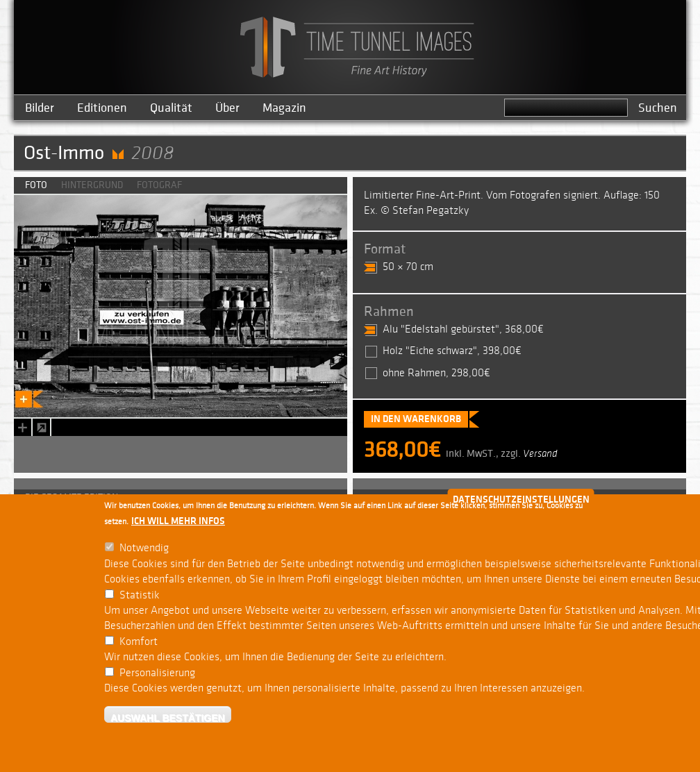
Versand (540, 453)
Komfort (139, 642)
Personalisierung (157, 673)
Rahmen (389, 312)
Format (385, 249)
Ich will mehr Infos (178, 521)
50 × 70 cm (408, 267)
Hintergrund (92, 185)
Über (227, 108)
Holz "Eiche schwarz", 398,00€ (452, 351)
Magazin (284, 108)
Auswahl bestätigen (168, 718)
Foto (36, 185)
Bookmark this (21, 427)
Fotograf (159, 185)
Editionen (102, 108)
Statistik (140, 595)
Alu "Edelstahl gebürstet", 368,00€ (463, 329)
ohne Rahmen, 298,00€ (436, 373)
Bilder (40, 108)
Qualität (171, 108)
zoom (41, 427)
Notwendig (144, 548)
